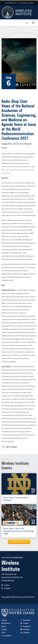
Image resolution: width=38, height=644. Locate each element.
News (4, 626)
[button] (19, 542)
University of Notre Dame (25, 597)
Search (4, 620)
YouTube (25, 629)
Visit (3, 633)
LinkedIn (6, 588)
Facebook (26, 620)
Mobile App (6, 623)
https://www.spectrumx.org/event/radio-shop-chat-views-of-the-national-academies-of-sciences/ (19, 170)
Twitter (5, 585)
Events (4, 629)
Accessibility (6, 636)
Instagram (26, 626)
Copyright (5, 597)
